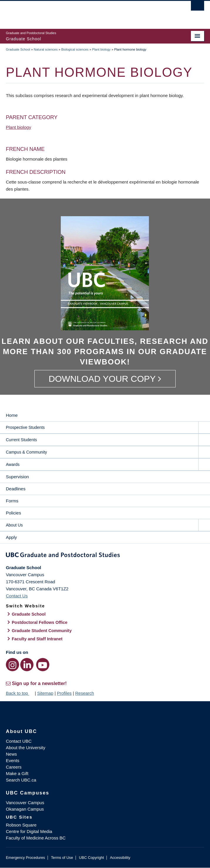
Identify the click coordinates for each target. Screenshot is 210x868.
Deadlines (16, 489)
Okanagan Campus (25, 809)
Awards (13, 464)
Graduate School (18, 49)
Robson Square (21, 825)
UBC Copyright (91, 858)
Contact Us (17, 596)
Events (13, 760)
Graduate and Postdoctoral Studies (105, 556)
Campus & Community (26, 452)
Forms (12, 501)
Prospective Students (25, 427)
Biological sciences (75, 49)
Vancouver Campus (25, 803)
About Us (14, 525)
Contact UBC (19, 741)
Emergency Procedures (25, 858)
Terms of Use (62, 858)
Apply (11, 537)
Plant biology (101, 49)
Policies (14, 513)
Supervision (17, 477)
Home (12, 415)
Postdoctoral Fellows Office (40, 622)
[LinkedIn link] (27, 665)
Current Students (21, 440)
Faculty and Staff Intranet (37, 639)
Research (85, 693)
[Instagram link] (12, 665)
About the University (26, 748)
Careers (14, 767)
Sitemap (45, 693)
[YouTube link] (43, 665)
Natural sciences (46, 49)
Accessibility (120, 858)
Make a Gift (17, 773)
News (11, 754)
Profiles (64, 693)
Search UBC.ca (21, 780)
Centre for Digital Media (29, 831)
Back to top (20, 693)
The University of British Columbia (75, 12)
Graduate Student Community (42, 631)
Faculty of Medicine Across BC (36, 838)
